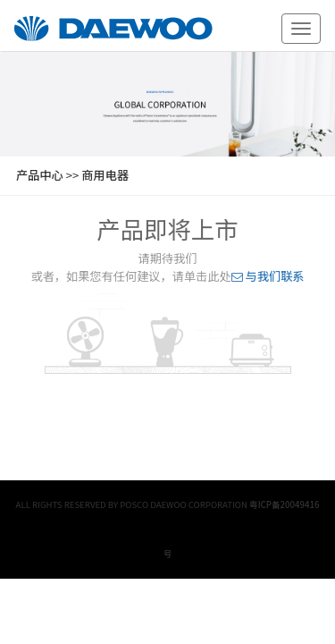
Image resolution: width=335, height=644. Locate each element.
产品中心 (40, 175)
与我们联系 (268, 276)
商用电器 (105, 175)
